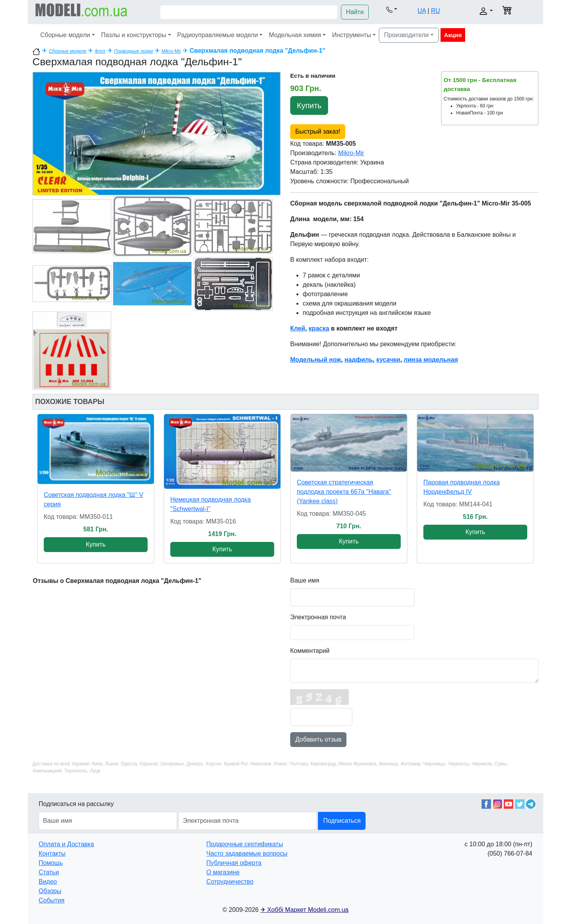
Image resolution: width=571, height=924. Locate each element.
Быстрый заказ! (318, 131)
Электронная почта (318, 617)
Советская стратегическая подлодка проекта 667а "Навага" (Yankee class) (344, 492)
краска (319, 328)
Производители (406, 35)
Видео (48, 882)
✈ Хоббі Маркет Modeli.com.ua (305, 910)
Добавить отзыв (318, 739)
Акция (453, 35)
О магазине (223, 872)
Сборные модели (65, 35)
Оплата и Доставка (66, 844)
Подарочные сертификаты (244, 844)
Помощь (51, 863)
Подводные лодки (133, 51)
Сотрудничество (230, 882)
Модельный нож (316, 360)
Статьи (49, 872)
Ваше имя (305, 580)
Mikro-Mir (171, 51)
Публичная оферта (234, 863)
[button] (392, 9)
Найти (355, 12)
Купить (309, 105)
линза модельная (431, 360)
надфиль (359, 360)
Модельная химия (295, 35)
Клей (298, 328)
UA (422, 11)
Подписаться (342, 821)
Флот (100, 51)
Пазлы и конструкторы (134, 35)
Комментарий (310, 651)
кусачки (388, 360)
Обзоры (50, 891)
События (52, 900)
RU (435, 11)
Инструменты (352, 35)
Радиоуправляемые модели (218, 35)
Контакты (52, 853)
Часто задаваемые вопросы (247, 853)
